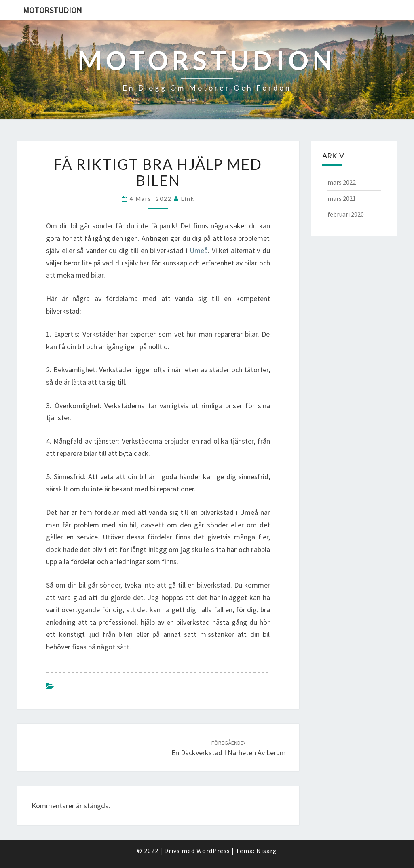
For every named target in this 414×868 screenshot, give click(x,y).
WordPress (213, 851)
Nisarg (267, 851)
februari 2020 (346, 214)
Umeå (199, 250)
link (188, 199)
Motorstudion (53, 10)
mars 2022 (342, 182)
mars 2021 (342, 198)
